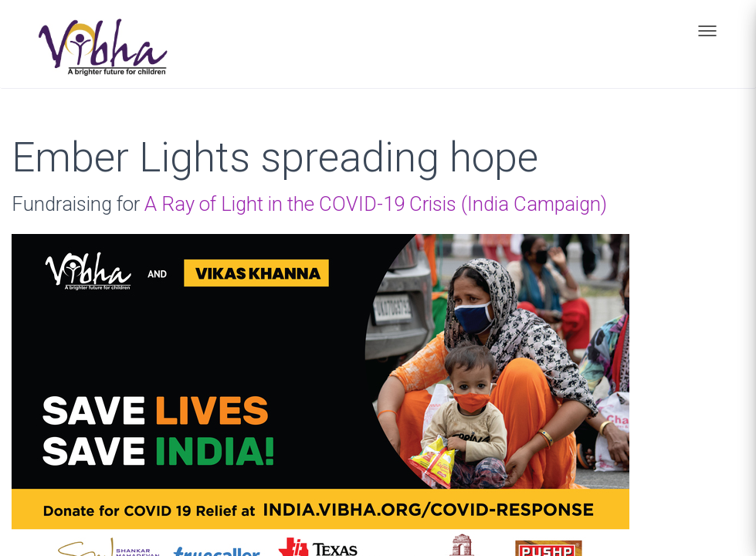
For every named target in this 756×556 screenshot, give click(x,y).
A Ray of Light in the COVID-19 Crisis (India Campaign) (376, 204)
